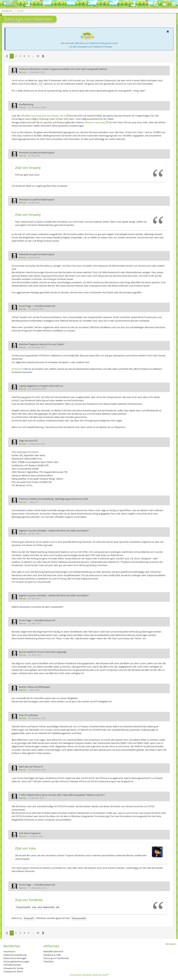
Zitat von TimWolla (29, 900)
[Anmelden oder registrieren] (165, 4)
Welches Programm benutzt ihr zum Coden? (42, 344)
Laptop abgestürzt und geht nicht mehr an (41, 386)
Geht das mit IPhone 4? (31, 767)
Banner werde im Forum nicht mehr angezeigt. (43, 652)
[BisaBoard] (9, 4)
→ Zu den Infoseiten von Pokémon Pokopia (89, 47)
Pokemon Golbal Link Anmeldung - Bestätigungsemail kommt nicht (54, 499)
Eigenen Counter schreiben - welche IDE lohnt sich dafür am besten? (54, 531)
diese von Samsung (95, 122)
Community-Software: (89, 975)
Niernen (23, 72)
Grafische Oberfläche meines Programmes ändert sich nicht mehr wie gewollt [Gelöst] (63, 69)
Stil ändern (171, 944)
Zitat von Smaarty (28, 168)
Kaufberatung (26, 104)
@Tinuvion (17, 369)
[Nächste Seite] (43, 56)
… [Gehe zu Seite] (33, 56)
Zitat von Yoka (25, 848)
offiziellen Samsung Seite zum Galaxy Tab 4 (43, 116)
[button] (173, 4)
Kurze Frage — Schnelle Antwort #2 (37, 306)
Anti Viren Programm (30, 833)
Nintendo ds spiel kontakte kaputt (37, 153)
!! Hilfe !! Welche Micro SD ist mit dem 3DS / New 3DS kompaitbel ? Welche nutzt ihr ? (62, 795)
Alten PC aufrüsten (29, 715)
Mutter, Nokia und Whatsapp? (35, 687)
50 (38, 56)
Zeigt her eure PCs (28, 441)
